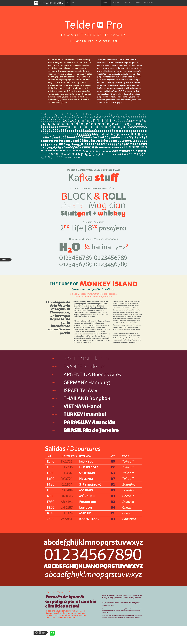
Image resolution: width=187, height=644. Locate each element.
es (73, 3)
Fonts (105, 3)
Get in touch (148, 3)
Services (116, 3)
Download (5, 260)
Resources (126, 3)
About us (137, 3)
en (68, 3)
